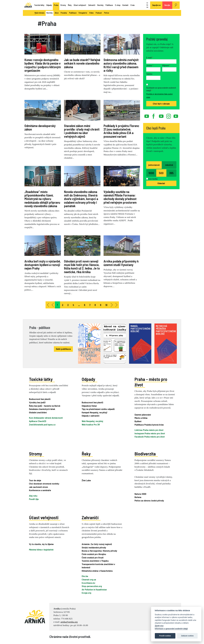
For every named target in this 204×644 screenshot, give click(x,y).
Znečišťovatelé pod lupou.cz (42, 424)
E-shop (118, 5)
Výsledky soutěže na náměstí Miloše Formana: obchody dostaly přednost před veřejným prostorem (120, 197)
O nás (133, 5)
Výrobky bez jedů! (37, 402)
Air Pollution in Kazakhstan (94, 589)
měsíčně (169, 165)
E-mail (149, 57)
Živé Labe (86, 480)
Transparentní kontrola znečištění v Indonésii (98, 566)
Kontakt (125, 5)
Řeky (70, 5)
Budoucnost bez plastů (40, 399)
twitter (161, 115)
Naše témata (39, 13)
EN (147, 7)
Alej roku (33, 495)
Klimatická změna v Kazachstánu (97, 570)
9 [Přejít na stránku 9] (101, 305)
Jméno (150, 65)
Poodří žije (34, 499)
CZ (147, 3)
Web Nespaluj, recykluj (92, 421)
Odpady (49, 5)
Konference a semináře (40, 490)
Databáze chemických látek (42, 409)
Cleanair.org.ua (89, 579)
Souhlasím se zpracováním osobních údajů (161, 89)
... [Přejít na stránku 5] (79, 305)
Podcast (99, 13)
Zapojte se (156, 5)
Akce (57, 13)
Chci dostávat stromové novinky (44, 483)
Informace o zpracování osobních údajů (171, 629)
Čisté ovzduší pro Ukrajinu (94, 554)
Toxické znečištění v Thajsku (95, 560)
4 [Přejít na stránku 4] (73, 305)
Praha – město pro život (151, 382)
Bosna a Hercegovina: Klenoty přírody (99, 550)
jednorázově (154, 165)
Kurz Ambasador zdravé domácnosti (46, 418)
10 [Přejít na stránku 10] (106, 305)
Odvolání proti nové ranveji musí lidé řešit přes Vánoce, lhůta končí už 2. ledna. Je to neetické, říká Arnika (82, 267)
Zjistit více (159, 626)
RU (147, 5)
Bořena (138, 497)
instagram (169, 115)
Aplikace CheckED (38, 421)
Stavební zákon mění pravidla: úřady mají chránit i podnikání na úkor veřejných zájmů (82, 131)
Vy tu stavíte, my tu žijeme (41, 544)
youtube (147, 115)
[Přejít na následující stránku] (112, 305)
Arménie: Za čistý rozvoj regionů (97, 544)
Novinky (100, 5)
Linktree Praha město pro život (149, 430)
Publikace (109, 5)
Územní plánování (143, 414)
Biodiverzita (145, 453)
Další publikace (63, 349)
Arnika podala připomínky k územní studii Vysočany (121, 263)
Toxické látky (39, 5)
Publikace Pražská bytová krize (149, 424)
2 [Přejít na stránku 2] (63, 305)
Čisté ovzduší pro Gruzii (93, 557)
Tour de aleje (35, 480)
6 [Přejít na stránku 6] (85, 305)
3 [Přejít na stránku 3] (68, 305)
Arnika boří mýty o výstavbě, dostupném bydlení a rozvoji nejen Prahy (43, 265)
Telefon (149, 74)
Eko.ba (85, 576)
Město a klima (141, 418)
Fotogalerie (83, 13)
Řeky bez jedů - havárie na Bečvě (45, 406)
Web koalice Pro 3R (91, 424)
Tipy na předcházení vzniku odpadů (98, 409)
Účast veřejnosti (80, 5)
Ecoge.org (86, 592)
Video (91, 13)
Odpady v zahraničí (91, 416)
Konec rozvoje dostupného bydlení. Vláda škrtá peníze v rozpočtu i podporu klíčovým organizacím (43, 65)
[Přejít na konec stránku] (117, 305)
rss (175, 115)
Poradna (64, 13)
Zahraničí (92, 5)
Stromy (63, 5)
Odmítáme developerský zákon (40, 127)
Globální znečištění (38, 412)
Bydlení (138, 421)
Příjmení (166, 65)
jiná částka (153, 179)
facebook (154, 115)
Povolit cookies (165, 636)
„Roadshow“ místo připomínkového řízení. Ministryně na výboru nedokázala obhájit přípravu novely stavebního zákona (42, 199)
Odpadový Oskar (89, 406)
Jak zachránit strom (38, 487)
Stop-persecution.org (92, 586)
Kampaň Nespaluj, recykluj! (95, 412)
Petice (107, 13)
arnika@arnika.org (69, 622)
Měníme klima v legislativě (41, 549)
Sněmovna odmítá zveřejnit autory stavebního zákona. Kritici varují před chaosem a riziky (121, 65)
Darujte (167, 5)
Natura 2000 (140, 494)
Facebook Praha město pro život (150, 436)
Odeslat (161, 183)
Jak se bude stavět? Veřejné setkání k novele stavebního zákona (82, 63)
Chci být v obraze (161, 104)
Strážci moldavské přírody (94, 547)
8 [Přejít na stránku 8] (95, 305)
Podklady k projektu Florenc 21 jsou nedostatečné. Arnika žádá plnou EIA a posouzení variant (121, 131)
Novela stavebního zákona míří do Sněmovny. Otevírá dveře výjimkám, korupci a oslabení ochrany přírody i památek (81, 199)
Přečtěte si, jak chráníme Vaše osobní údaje (159, 96)
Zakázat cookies (187, 636)
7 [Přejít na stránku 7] (90, 305)
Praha (56, 5)
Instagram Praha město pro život (150, 433)
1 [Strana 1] (57, 305)
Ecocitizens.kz (88, 582)
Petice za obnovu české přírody (149, 500)
